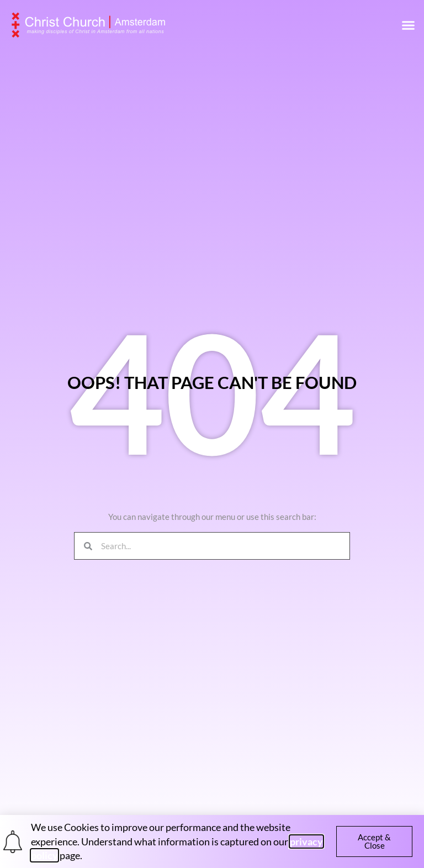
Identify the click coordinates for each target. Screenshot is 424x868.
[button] (409, 25)
